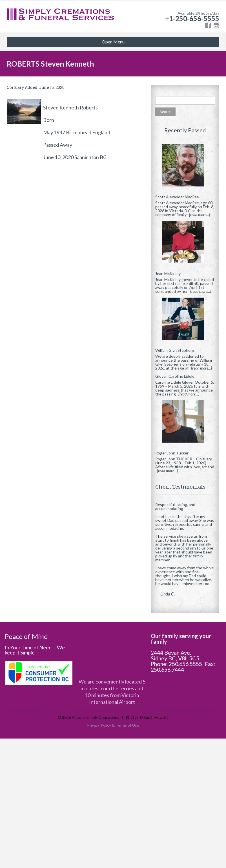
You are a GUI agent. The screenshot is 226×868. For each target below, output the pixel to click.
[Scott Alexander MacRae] (185, 168)
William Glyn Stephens (175, 350)
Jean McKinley (168, 273)
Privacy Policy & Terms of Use (113, 725)
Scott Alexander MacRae (177, 197)
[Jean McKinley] (185, 244)
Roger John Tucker (172, 453)
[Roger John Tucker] (185, 424)
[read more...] (200, 215)
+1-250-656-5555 (192, 18)
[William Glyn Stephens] (185, 321)
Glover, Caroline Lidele (175, 376)
